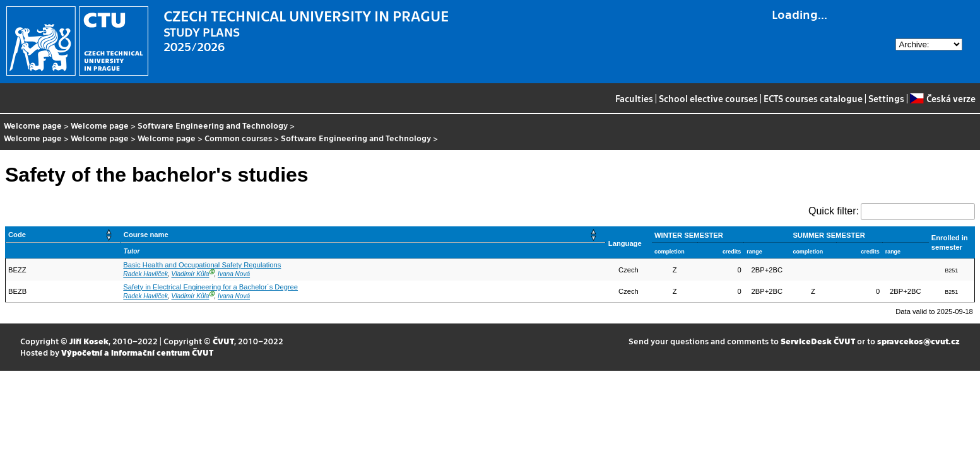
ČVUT (223, 341)
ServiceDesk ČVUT (818, 341)
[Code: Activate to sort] (63, 235)
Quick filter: (834, 211)
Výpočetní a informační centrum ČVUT (137, 352)
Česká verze (942, 98)
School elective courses (708, 98)
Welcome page (33, 125)
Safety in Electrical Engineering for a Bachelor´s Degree (210, 287)
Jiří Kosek (89, 341)
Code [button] (17, 235)
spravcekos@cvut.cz (918, 341)
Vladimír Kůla (191, 275)
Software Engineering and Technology (213, 125)
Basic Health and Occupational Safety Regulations (202, 265)
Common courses (238, 138)
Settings (886, 98)
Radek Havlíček (145, 275)
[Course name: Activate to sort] (363, 235)
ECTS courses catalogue (813, 98)
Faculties (634, 98)
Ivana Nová (234, 275)
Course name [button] (146, 235)
